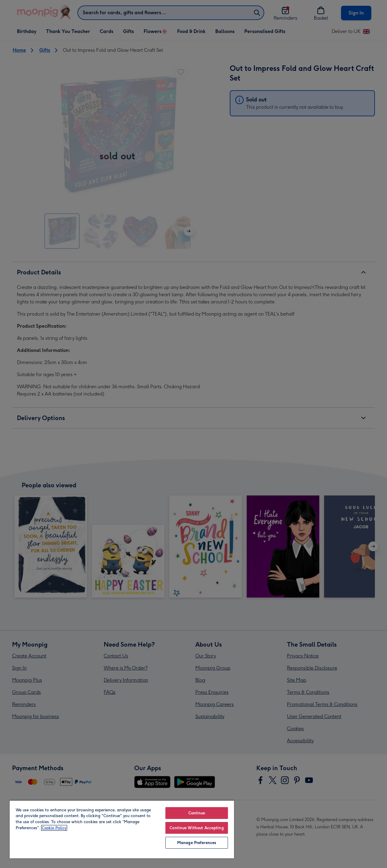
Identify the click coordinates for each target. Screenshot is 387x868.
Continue (197, 813)
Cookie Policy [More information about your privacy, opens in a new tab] (54, 828)
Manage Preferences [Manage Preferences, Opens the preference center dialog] (197, 843)
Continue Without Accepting (197, 828)
